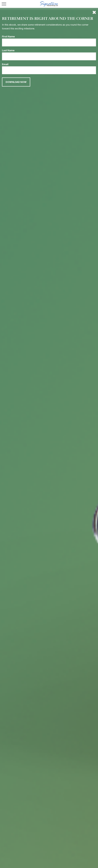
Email (5, 64)
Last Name (8, 50)
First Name (8, 37)
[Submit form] (16, 82)
